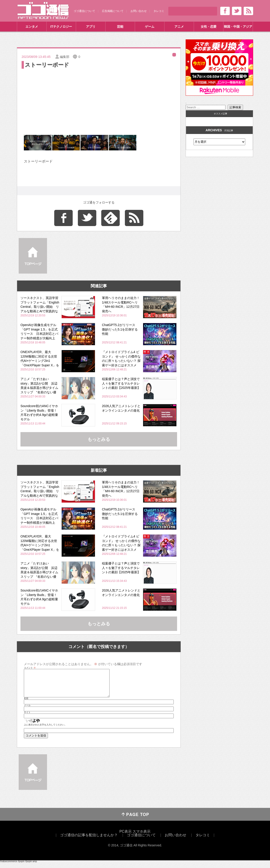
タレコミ (159, 11)
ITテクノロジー (61, 27)
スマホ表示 (142, 837)
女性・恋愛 (209, 27)
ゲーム (150, 27)
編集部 (65, 57)
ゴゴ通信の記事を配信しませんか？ (89, 840)
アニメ (179, 27)
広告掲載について (113, 11)
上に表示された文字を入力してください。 (45, 730)
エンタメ (32, 27)
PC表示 (126, 837)
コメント (30, 668)
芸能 (120, 27)
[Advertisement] (99, 103)
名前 (26, 704)
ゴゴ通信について (84, 11)
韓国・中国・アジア (238, 27)
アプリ (91, 27)
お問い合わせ (139, 11)
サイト (27, 718)
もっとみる (99, 439)
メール (27, 711)
